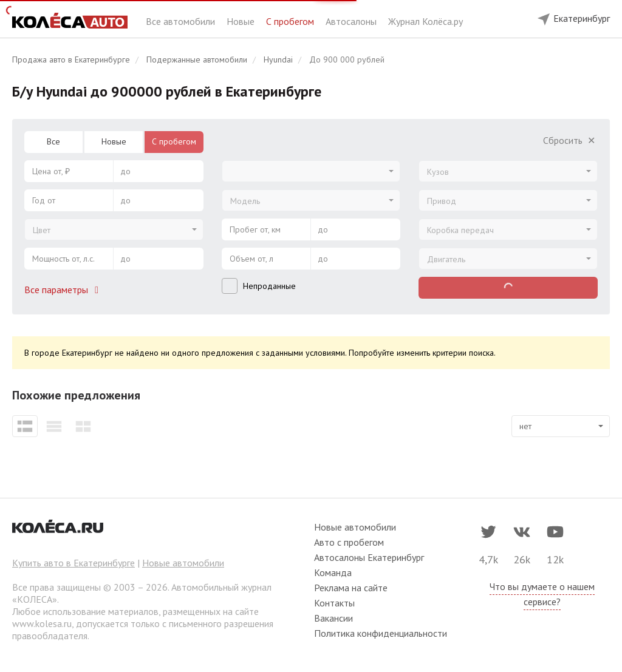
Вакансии (333, 618)
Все (53, 141)
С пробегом (291, 21)
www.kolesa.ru (42, 623)
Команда (333, 572)
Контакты (334, 603)
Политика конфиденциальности (381, 633)
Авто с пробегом (349, 542)
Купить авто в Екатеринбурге (73, 563)
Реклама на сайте (351, 588)
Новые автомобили (183, 563)
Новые (242, 21)
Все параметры (64, 290)
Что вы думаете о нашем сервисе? (542, 594)
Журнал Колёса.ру (425, 21)
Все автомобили (182, 21)
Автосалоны (352, 21)
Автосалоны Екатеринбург (369, 557)
